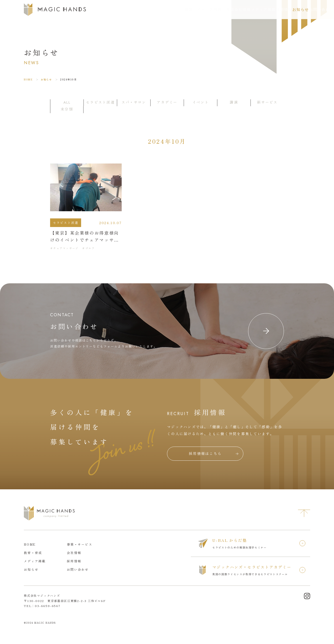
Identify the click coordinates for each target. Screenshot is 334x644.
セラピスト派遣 (66, 223)
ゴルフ (90, 248)
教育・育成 (170, 9)
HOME (28, 79)
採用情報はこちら (205, 453)
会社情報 (196, 9)
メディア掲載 (224, 9)
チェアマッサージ (66, 248)
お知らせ (275, 9)
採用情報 (251, 9)
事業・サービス (138, 9)
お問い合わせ (312, 9)
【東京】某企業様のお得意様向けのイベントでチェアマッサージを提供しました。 (85, 240)
